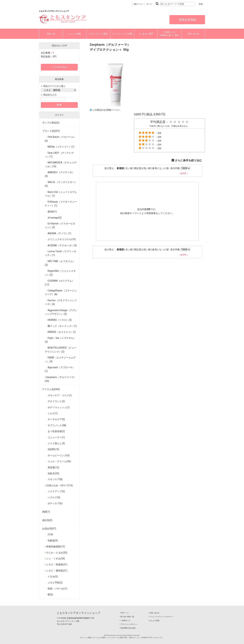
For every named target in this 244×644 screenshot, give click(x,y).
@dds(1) (52, 212)
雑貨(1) (46, 512)
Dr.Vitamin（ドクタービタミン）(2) (60, 225)
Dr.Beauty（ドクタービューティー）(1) (61, 204)
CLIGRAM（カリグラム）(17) (59, 283)
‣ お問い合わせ (154, 613)
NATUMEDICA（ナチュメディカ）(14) (61, 164)
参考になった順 (160, 168)
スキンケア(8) (55, 479)
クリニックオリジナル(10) (62, 239)
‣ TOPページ (124, 613)
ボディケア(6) (55, 503)
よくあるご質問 (146, 34)
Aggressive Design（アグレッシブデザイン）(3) (61, 312)
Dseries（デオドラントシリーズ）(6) (61, 302)
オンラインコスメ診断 (122, 34)
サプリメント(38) (57, 425)
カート (149, 4)
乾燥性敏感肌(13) (56, 546)
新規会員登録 (187, 20)
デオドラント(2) (56, 401)
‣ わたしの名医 (154, 621)
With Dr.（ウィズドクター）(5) (61, 184)
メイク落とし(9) (56, 443)
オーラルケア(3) (56, 419)
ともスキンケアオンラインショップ (78, 613)
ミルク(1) (53, 413)
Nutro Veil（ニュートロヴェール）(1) (61, 194)
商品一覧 (51, 34)
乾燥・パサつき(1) (57, 589)
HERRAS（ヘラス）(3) (60, 320)
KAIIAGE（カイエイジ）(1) (62, 332)
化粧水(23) (53, 473)
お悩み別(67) (49, 528)
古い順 (129, 168)
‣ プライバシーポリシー (128, 624)
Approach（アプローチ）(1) (60, 369)
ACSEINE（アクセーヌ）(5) (62, 245)
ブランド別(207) (51, 131)
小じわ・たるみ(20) (57, 553)
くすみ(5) (53, 576)
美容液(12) (53, 467)
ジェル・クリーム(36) (59, 461)
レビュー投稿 (75, 34)
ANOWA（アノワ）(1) (59, 233)
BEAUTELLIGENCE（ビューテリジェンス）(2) (60, 350)
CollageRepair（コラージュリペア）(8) (61, 292)
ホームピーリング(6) (59, 455)
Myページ (138, 4)
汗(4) (50, 534)
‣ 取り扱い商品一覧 (127, 617)
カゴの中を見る (59, 67)
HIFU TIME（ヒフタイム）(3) (60, 263)
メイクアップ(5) (56, 491)
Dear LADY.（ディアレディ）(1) (59, 155)
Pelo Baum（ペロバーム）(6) (60, 139)
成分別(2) (47, 520)
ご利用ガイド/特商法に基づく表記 (170, 34)
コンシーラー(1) (56, 437)
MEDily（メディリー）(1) (61, 147)
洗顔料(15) (53, 449)
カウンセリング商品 (98, 34)
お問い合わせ (193, 34)
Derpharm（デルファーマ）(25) (60, 379)
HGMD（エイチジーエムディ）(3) (60, 359)
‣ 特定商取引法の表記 (128, 628)
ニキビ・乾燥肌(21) (57, 564)
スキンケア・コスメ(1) (60, 395)
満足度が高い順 (142, 168)
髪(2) (50, 594)
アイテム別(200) (51, 389)
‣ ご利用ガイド (125, 621)
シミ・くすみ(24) (56, 559)
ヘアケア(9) (54, 497)
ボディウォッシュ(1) (59, 407)
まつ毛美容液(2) (56, 431)
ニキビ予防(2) (55, 583)
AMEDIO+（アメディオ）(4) (60, 174)
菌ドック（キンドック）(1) (62, 326)
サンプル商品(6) (51, 123)
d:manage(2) (55, 218)
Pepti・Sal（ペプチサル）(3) (60, 340)
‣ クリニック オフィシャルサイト (161, 617)
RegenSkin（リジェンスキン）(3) (60, 273)
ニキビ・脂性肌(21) (57, 571)
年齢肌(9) (53, 541)
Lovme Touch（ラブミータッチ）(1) (60, 253)
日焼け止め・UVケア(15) (59, 485)
